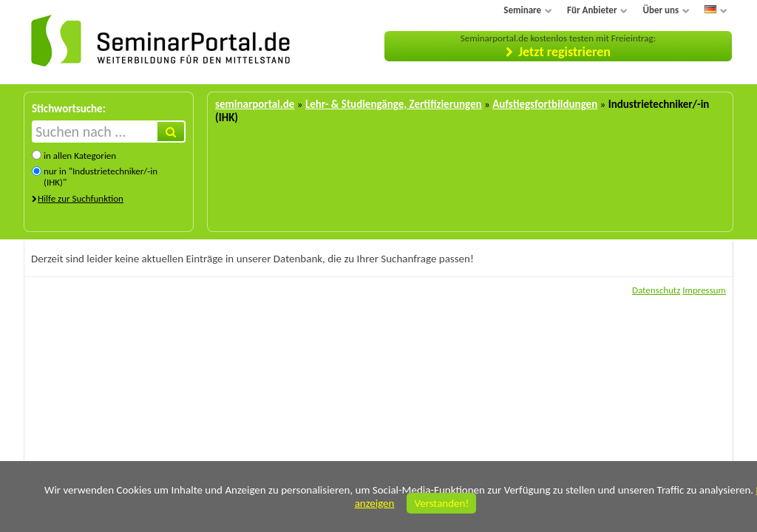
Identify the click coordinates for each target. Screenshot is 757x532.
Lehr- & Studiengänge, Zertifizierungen (394, 104)
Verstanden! (441, 503)
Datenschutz (656, 290)
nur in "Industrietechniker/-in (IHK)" (101, 177)
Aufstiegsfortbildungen (545, 104)
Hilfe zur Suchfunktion (81, 198)
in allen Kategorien (80, 156)
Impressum (704, 290)
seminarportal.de (255, 104)
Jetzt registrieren (564, 52)
